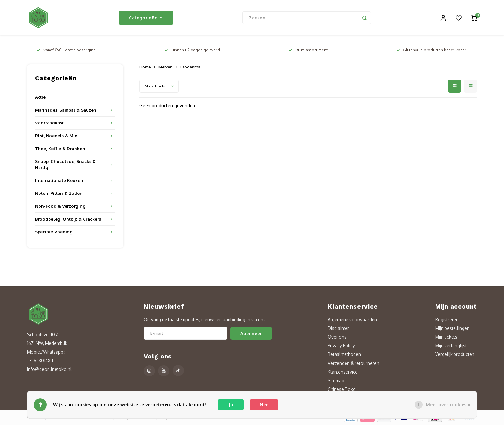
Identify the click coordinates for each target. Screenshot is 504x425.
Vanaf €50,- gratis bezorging (66, 50)
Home (145, 67)
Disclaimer (338, 328)
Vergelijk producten (455, 354)
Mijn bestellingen (452, 328)
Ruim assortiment (308, 50)
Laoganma (190, 67)
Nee (264, 405)
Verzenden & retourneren (354, 363)
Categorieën (146, 18)
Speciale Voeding (54, 232)
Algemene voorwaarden (352, 319)
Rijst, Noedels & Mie (56, 136)
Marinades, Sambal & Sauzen (66, 110)
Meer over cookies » (448, 405)
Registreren (447, 319)
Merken (166, 67)
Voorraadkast (49, 123)
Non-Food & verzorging (60, 206)
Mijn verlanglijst (451, 345)
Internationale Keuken (59, 180)
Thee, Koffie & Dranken (60, 148)
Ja (231, 405)
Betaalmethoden (344, 354)
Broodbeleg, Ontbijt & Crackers (68, 219)
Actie (40, 97)
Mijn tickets (446, 337)
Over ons (337, 337)
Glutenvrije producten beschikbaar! (432, 50)
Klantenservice (343, 372)
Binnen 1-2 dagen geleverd (192, 50)
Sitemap (336, 380)
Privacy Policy (341, 345)
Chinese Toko (342, 389)
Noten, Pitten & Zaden (59, 193)
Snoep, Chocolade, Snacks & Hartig (65, 164)
